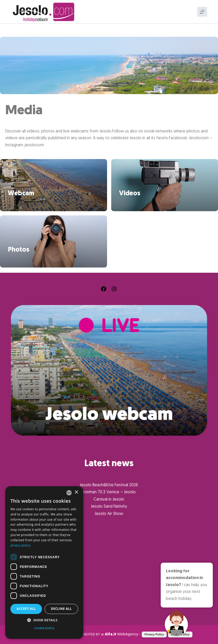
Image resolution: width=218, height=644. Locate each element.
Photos (19, 250)
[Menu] (202, 12)
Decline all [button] (61, 609)
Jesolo (17, 610)
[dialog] (44, 563)
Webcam (21, 194)
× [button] (76, 492)
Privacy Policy (154, 634)
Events (17, 567)
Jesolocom (199, 138)
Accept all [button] (26, 609)
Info (15, 601)
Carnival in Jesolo (109, 500)
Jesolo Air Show (109, 514)
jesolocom (34, 145)
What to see (22, 558)
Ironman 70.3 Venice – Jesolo (109, 492)
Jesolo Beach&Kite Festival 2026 (109, 485)
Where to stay (24, 549)
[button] (44, 620)
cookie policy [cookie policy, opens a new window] (44, 628)
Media (16, 592)
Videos (130, 194)
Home (16, 541)
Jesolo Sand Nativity (109, 507)
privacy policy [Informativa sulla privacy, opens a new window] (20, 546)
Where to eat (23, 575)
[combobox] (69, 493)
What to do (21, 584)
